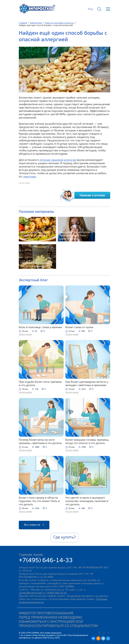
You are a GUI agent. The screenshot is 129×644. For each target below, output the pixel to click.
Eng (90, 9)
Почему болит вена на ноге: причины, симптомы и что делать (40, 442)
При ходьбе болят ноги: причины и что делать (40, 384)
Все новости (34, 525)
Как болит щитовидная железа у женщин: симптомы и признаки (87, 384)
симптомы (29, 177)
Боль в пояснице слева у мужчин (40, 327)
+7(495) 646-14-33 (46, 561)
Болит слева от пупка (79, 327)
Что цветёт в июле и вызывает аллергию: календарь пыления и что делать (87, 501)
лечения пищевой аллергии (58, 160)
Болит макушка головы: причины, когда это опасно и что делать (87, 442)
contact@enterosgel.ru (32, 593)
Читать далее (25, 334)
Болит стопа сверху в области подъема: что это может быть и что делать (39, 501)
